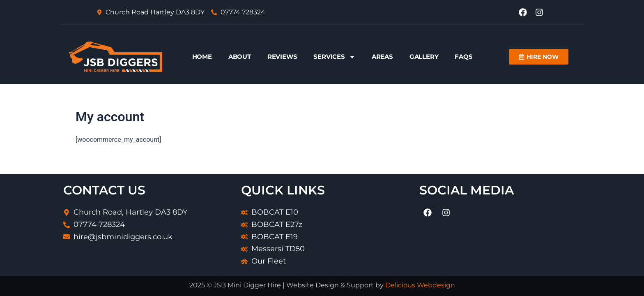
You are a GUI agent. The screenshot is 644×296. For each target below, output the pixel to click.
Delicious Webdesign (420, 285)
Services (334, 57)
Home (202, 57)
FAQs (463, 57)
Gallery (424, 57)
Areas (382, 57)
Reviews (282, 57)
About (240, 57)
